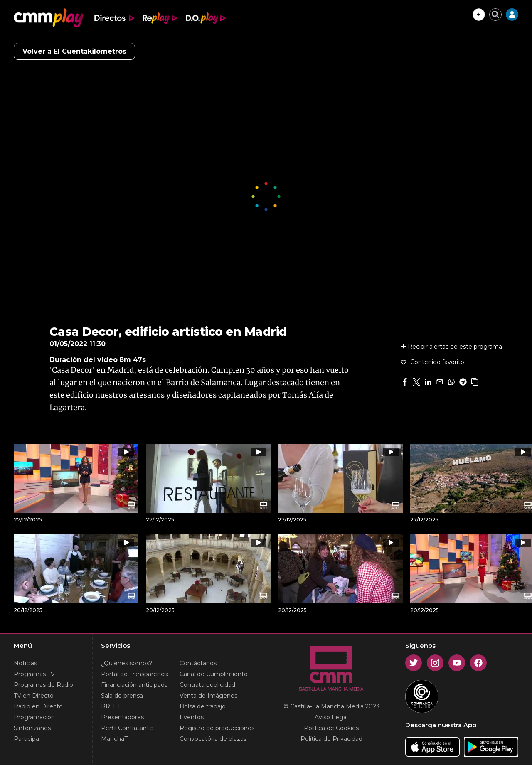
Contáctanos (198, 663)
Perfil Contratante (127, 728)
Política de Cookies (331, 728)
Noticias (25, 663)
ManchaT (114, 739)
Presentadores (122, 717)
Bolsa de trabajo (203, 706)
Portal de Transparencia (135, 674)
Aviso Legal (331, 717)
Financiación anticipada (134, 685)
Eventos (192, 717)
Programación (34, 717)
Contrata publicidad (207, 685)
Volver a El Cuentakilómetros (74, 51)
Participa (26, 739)
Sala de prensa (122, 696)
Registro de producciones (217, 728)
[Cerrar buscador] (495, 15)
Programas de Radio (43, 685)
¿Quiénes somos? (127, 663)
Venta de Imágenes (208, 696)
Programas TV (34, 674)
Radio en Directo (38, 706)
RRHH (111, 706)
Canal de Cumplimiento (214, 674)
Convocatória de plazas (213, 739)
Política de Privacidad (331, 739)
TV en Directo (34, 696)
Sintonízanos (32, 728)
